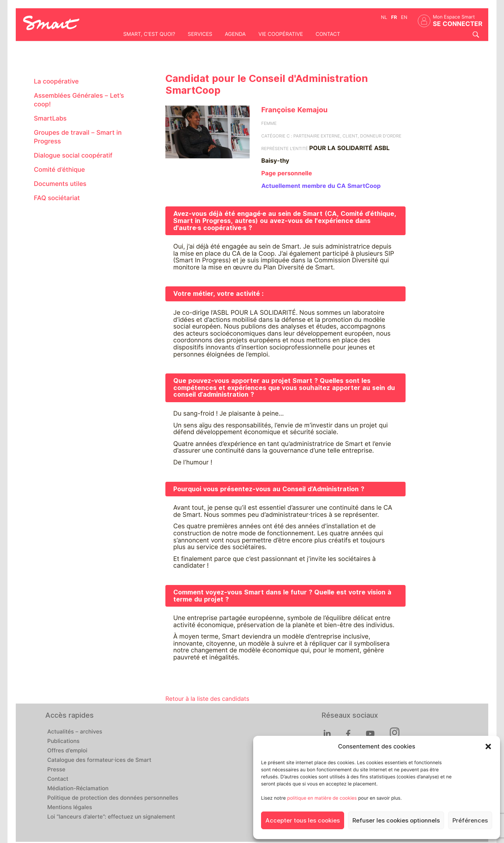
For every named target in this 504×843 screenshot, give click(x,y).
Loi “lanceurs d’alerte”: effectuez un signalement (111, 817)
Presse (56, 770)
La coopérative (56, 81)
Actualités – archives (75, 732)
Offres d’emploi (67, 751)
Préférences (470, 821)
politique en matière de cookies (322, 798)
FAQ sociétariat (57, 198)
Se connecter (458, 24)
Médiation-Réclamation (78, 789)
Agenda (235, 34)
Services (200, 34)
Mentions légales (70, 808)
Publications (63, 741)
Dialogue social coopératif (73, 155)
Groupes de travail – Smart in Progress (78, 137)
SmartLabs (50, 118)
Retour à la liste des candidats (207, 699)
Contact (328, 34)
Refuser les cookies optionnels (396, 821)
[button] (488, 746)
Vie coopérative (281, 34)
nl (384, 17)
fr (394, 17)
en (404, 17)
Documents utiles (60, 184)
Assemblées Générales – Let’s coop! (79, 100)
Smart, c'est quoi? (149, 34)
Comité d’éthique (59, 170)
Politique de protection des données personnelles (113, 798)
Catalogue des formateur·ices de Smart (99, 760)
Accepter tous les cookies (303, 821)
